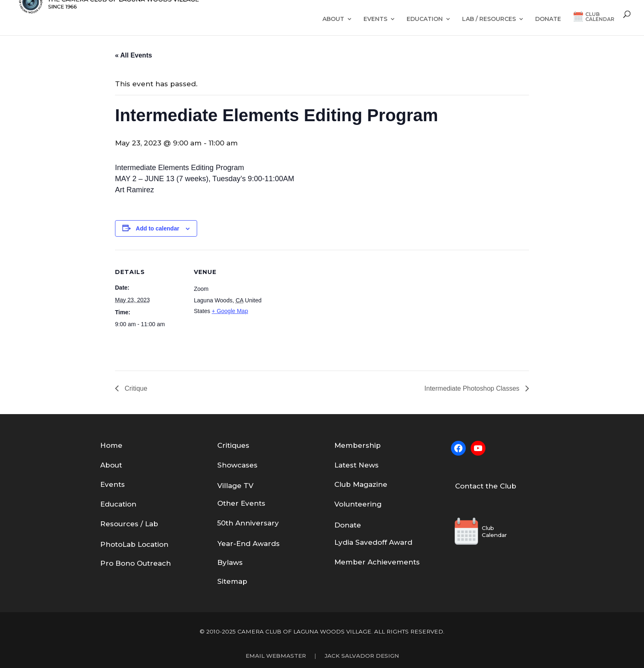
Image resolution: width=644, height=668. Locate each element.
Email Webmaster (276, 656)
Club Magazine (361, 484)
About (333, 19)
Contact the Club (486, 486)
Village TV (235, 486)
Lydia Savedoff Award (373, 542)
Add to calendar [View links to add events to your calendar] (158, 228)
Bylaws (230, 562)
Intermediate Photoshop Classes (473, 388)
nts (260, 503)
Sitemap (232, 581)
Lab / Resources (489, 19)
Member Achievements (377, 562)
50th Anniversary (248, 523)
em (347, 445)
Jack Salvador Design (362, 656)
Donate (548, 19)
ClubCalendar (600, 17)
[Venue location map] (316, 307)
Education (425, 19)
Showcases (237, 465)
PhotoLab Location (134, 544)
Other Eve (236, 503)
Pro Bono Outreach (136, 563)
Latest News (356, 465)
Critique (135, 388)
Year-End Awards (248, 544)
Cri (222, 445)
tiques (238, 445)
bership (367, 445)
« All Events (133, 55)
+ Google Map (230, 311)
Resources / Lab (129, 524)
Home (111, 445)
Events (375, 19)
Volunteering (358, 504)
